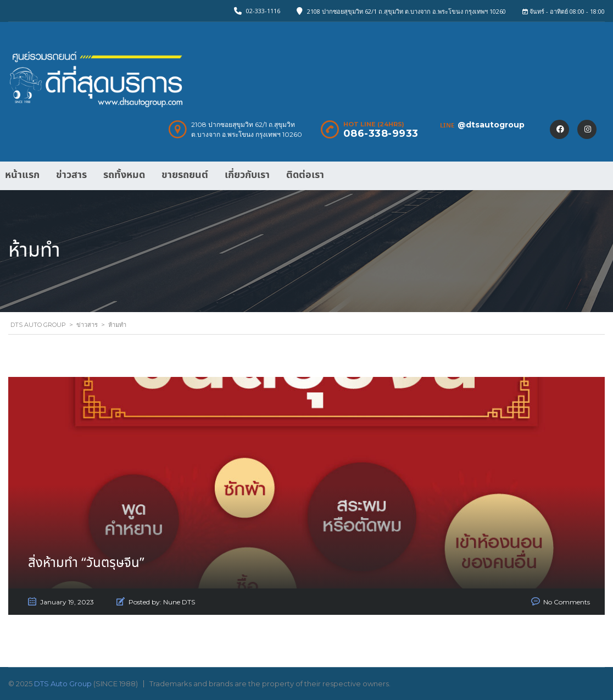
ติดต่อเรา (305, 175)
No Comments (567, 602)
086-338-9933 (381, 134)
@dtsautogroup (491, 125)
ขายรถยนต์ (185, 175)
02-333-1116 (263, 11)
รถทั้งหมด (124, 175)
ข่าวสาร (71, 175)
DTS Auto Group (63, 684)
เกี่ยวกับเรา (247, 175)
